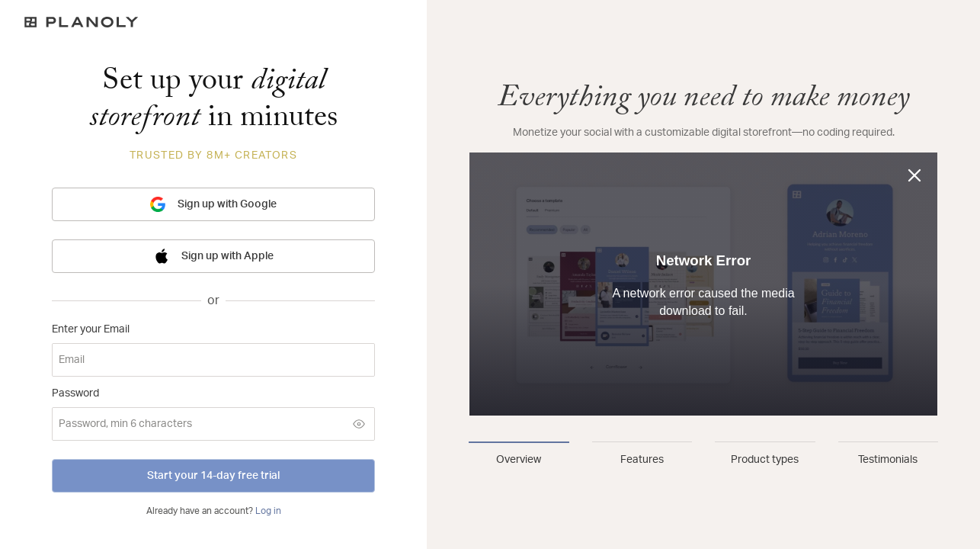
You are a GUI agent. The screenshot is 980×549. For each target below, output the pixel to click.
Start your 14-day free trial (213, 476)
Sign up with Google (213, 204)
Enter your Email (91, 329)
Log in (268, 511)
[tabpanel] (703, 250)
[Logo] (213, 22)
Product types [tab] (765, 460)
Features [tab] (642, 460)
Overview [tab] (519, 460)
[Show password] (359, 424)
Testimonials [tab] (888, 460)
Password (75, 393)
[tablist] (703, 454)
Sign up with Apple (214, 256)
